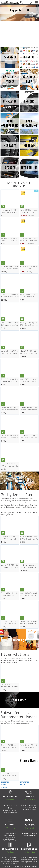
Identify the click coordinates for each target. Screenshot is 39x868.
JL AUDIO (4, 787)
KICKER (23, 785)
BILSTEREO (5, 782)
